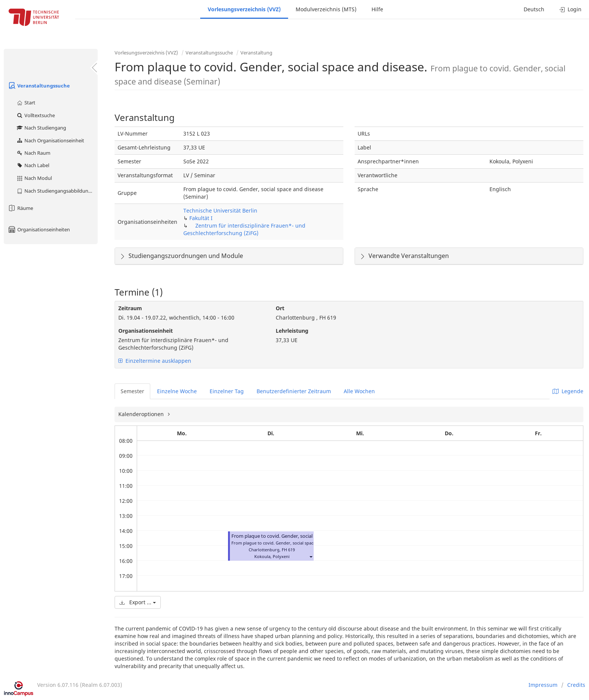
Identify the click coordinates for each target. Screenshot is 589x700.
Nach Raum (33, 153)
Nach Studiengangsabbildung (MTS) (57, 191)
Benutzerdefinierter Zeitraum (294, 391)
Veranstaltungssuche (39, 86)
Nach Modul (34, 178)
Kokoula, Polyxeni (272, 556)
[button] (311, 556)
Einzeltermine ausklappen (155, 361)
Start (26, 103)
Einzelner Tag (227, 391)
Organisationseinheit (146, 331)
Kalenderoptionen (142, 414)
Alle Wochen (359, 391)
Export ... (138, 602)
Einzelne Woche (177, 391)
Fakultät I (201, 218)
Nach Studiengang (41, 128)
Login (570, 9)
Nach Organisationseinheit (50, 140)
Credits (576, 685)
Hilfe (377, 9)
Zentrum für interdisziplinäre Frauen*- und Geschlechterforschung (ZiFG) (244, 229)
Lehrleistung (292, 331)
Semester (132, 391)
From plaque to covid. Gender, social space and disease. (293, 536)
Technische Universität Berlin (220, 210)
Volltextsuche (35, 115)
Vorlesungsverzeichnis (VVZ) (244, 9)
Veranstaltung (256, 53)
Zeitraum (130, 308)
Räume (20, 208)
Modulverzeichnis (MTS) (326, 9)
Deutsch (534, 9)
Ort (280, 308)
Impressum (543, 685)
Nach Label (33, 165)
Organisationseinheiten (39, 229)
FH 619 (288, 550)
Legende (568, 391)
